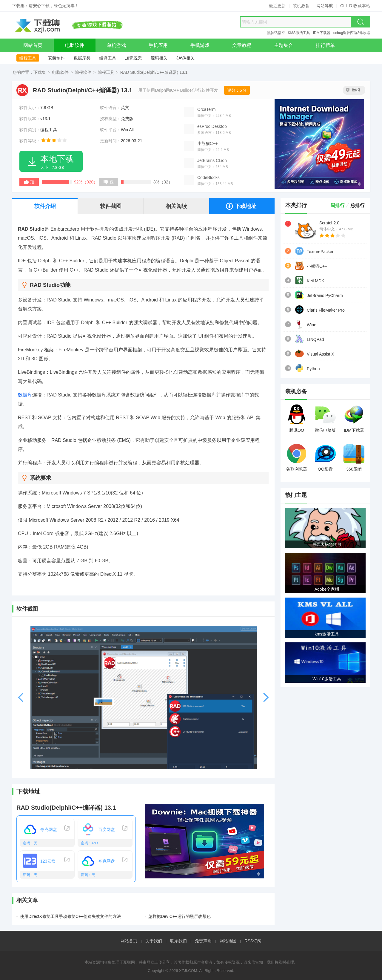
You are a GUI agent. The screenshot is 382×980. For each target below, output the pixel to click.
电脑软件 (60, 72)
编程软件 (83, 72)
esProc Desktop (212, 126)
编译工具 (108, 58)
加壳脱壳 (133, 58)
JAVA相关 (185, 58)
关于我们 (154, 941)
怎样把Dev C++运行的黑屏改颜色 (180, 916)
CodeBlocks (208, 177)
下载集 (40, 72)
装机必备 (301, 6)
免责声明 (203, 941)
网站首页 (129, 941)
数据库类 (82, 58)
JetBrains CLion (212, 160)
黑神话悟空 (276, 33)
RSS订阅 (253, 941)
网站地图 (228, 941)
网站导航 (325, 6)
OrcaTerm (206, 109)
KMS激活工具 (299, 33)
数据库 (25, 395)
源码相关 (159, 58)
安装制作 (56, 58)
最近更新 (277, 6)
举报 (353, 90)
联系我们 (178, 941)
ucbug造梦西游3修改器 (352, 33)
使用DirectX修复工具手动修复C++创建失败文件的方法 (70, 916)
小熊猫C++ (207, 143)
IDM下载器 (322, 33)
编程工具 (28, 58)
